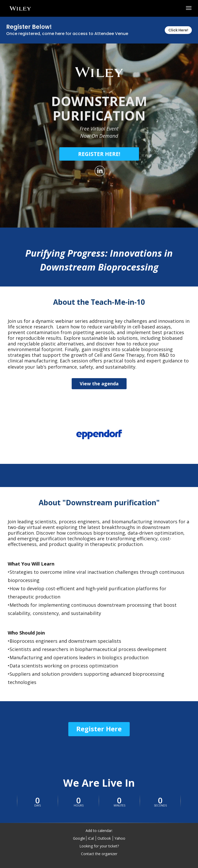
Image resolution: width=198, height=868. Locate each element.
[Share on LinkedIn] (99, 171)
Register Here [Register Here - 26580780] (99, 729)
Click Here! (178, 30)
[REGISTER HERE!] (99, 154)
